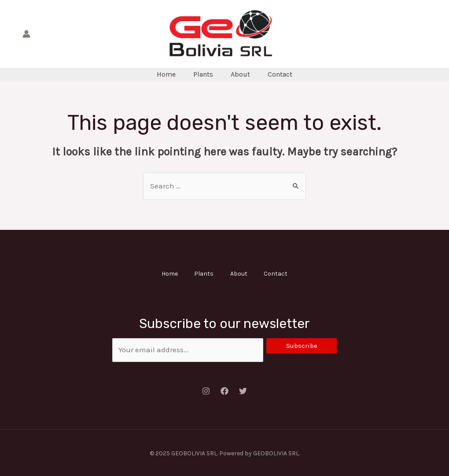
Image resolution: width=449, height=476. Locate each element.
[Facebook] (224, 390)
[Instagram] (206, 390)
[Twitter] (243, 390)
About (240, 74)
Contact (280, 74)
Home (166, 74)
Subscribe (302, 344)
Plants (203, 74)
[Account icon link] (26, 34)
